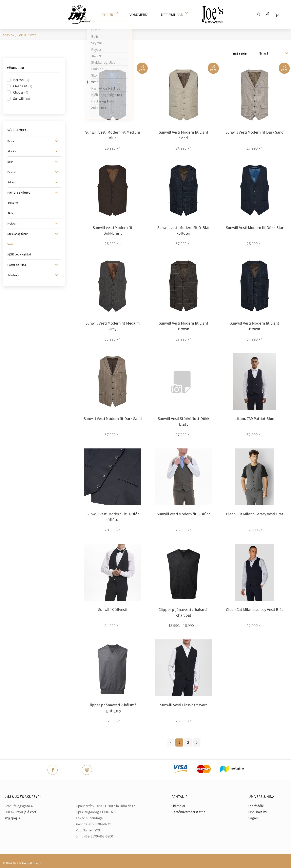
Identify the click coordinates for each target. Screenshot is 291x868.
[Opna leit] (259, 14)
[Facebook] (53, 770)
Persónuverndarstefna (188, 812)
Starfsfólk (256, 806)
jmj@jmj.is (12, 818)
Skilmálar (178, 806)
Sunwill (22, 99)
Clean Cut (23, 86)
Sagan (253, 818)
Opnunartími (258, 812)
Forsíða (8, 35)
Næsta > (197, 742)
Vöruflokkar (18, 130)
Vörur (22, 35)
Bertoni (21, 80)
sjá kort (31, 812)
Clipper (21, 92)
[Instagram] (87, 770)
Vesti (33, 35)
